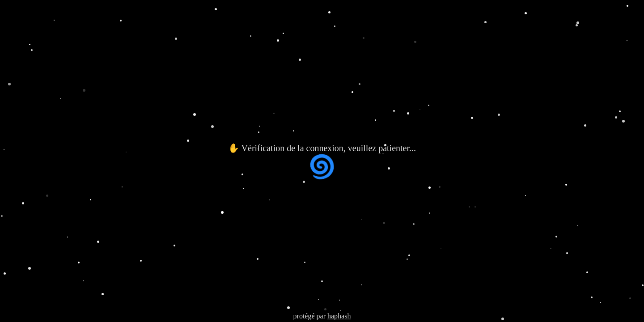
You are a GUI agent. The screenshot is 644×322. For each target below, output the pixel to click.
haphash (339, 316)
